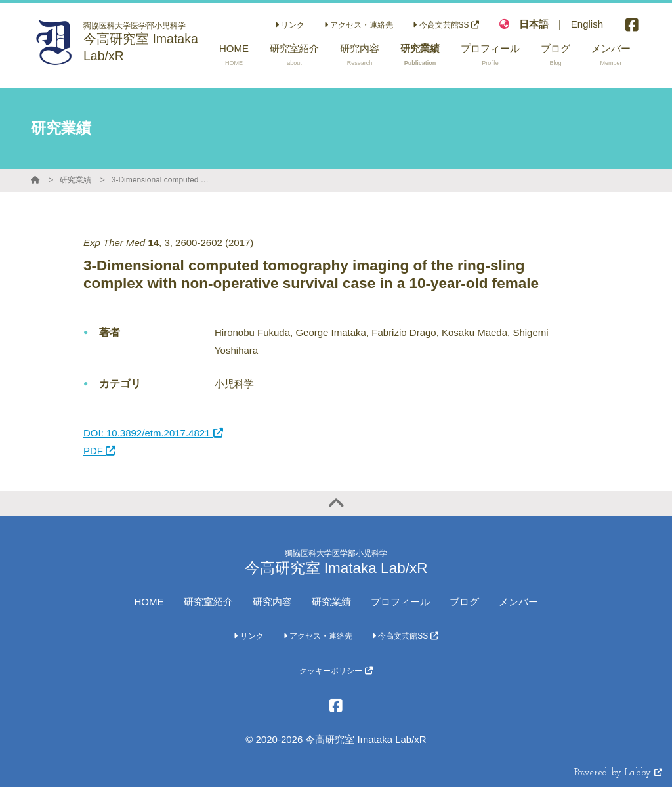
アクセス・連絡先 (359, 25)
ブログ (464, 602)
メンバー (518, 602)
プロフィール (400, 602)
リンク (290, 25)
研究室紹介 (208, 602)
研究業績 (75, 180)
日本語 (534, 24)
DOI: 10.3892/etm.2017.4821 (153, 433)
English (587, 24)
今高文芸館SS (446, 25)
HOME (149, 602)
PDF (99, 451)
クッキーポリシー (336, 671)
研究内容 (272, 602)
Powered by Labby (618, 773)
